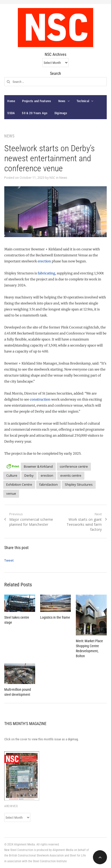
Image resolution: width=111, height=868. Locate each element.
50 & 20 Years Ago (35, 113)
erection (44, 261)
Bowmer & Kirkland (38, 466)
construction (40, 399)
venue (11, 493)
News (62, 101)
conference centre (74, 466)
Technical (83, 101)
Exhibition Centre (19, 484)
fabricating (46, 273)
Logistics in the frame (55, 617)
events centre (71, 475)
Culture (12, 475)
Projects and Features (37, 101)
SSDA (11, 113)
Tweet (9, 560)
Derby (29, 475)
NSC (52, 178)
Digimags (61, 113)
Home (11, 101)
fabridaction (48, 484)
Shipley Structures (79, 484)
